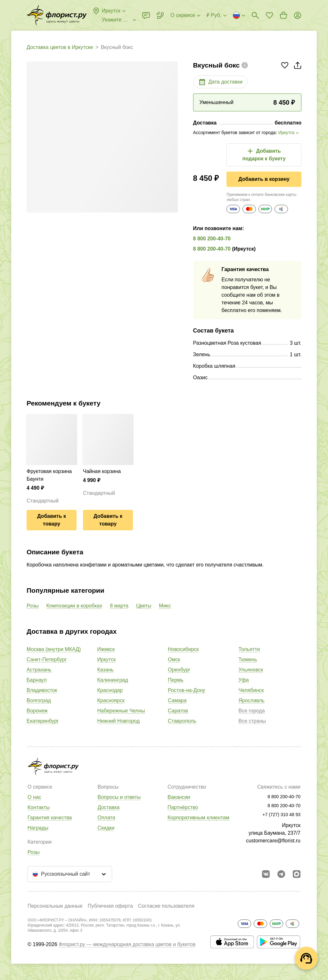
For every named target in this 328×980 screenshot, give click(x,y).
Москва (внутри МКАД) (54, 649)
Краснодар (110, 690)
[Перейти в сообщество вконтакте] (266, 874)
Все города (252, 711)
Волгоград (39, 700)
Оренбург (179, 670)
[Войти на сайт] (298, 15)
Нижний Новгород (119, 721)
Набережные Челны (121, 711)
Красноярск (111, 700)
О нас (34, 797)
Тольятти (249, 649)
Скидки (106, 828)
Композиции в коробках (74, 606)
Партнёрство (183, 807)
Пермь (176, 680)
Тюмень (248, 659)
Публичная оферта (110, 906)
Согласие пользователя (166, 906)
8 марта (119, 606)
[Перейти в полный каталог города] (57, 15)
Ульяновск (251, 670)
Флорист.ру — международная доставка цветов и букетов (127, 944)
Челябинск (251, 690)
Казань (106, 670)
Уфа (244, 680)
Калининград (113, 680)
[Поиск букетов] (255, 15)
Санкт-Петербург (47, 659)
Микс (165, 606)
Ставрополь (182, 721)
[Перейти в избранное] (269, 15)
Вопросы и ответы (119, 797)
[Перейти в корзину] (283, 15)
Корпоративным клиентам (198, 818)
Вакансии (179, 797)
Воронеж (37, 711)
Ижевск (106, 649)
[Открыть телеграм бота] (281, 874)
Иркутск (107, 659)
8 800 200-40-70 (212, 239)
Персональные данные (55, 906)
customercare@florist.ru (273, 841)
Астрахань (39, 670)
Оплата (106, 818)
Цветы (144, 606)
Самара (177, 700)
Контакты (39, 807)
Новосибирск (183, 649)
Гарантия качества (50, 818)
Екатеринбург (43, 721)
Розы (33, 606)
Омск (174, 659)
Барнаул (37, 680)
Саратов (178, 711)
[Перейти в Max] (297, 874)
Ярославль (252, 700)
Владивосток (42, 690)
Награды (38, 828)
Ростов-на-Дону (187, 690)
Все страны (252, 721)
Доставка (108, 807)
